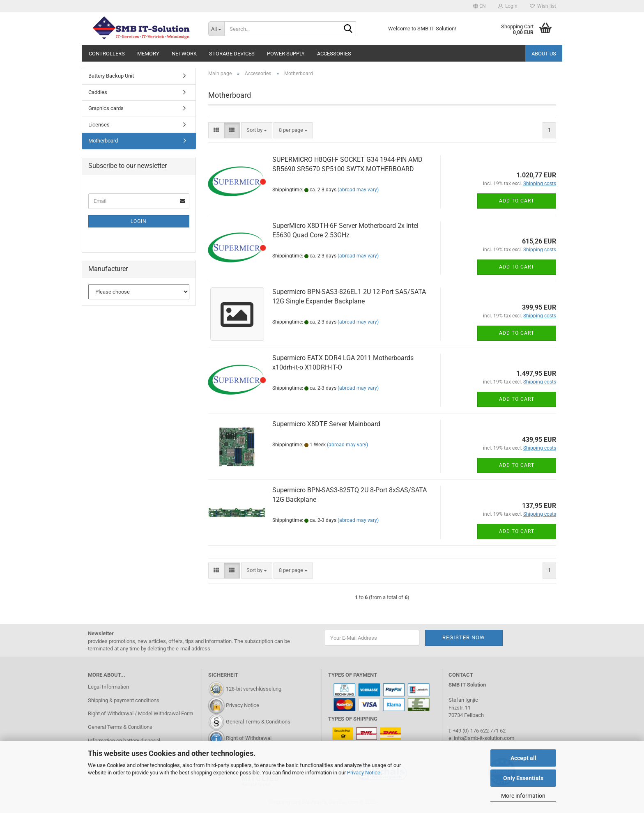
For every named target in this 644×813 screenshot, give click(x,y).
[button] (480, 6)
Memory (148, 54)
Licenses (99, 125)
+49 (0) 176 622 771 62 (478, 731)
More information (523, 796)
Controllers (107, 54)
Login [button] (508, 6)
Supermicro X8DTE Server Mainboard (326, 424)
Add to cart (517, 201)
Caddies (98, 92)
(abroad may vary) (358, 190)
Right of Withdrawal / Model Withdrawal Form (140, 713)
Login (139, 221)
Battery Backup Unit (111, 76)
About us (544, 54)
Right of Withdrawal (249, 738)
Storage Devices (232, 54)
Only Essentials (523, 778)
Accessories (334, 54)
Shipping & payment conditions (124, 700)
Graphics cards (106, 108)
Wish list (543, 6)
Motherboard (103, 141)
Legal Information (108, 687)
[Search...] (216, 29)
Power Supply (286, 54)
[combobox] (257, 130)
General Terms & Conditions (120, 727)
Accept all (523, 758)
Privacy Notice (364, 773)
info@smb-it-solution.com (484, 738)
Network (184, 54)
